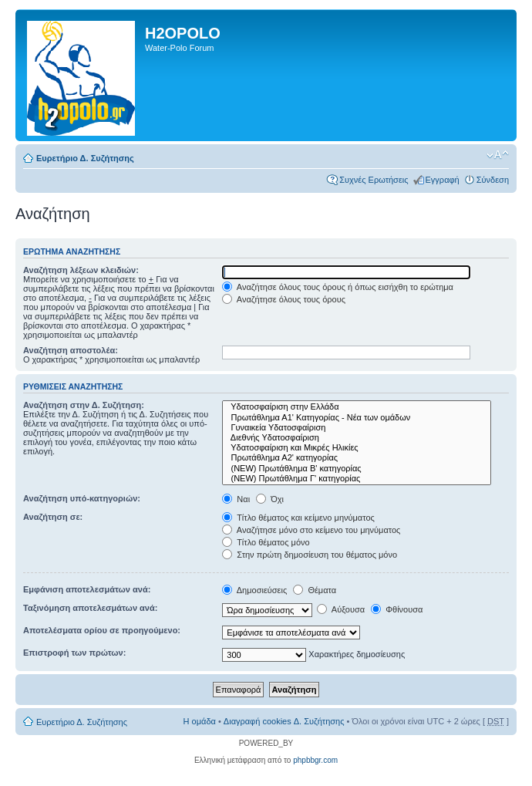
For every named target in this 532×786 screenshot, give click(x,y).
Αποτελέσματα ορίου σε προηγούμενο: (102, 630)
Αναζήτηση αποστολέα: (71, 350)
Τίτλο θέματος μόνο (266, 542)
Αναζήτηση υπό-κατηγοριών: (82, 498)
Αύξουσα (341, 609)
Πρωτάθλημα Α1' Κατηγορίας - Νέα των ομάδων (357, 418)
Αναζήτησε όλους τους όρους (284, 299)
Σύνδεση (493, 180)
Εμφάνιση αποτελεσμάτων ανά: (87, 589)
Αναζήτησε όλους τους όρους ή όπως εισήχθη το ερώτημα (338, 287)
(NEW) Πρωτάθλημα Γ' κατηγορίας (357, 479)
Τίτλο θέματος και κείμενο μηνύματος (298, 518)
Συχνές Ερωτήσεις (374, 180)
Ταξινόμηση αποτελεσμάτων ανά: (90, 608)
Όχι (270, 499)
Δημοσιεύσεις (254, 590)
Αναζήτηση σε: (53, 517)
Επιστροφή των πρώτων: (74, 653)
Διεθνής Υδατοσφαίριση (357, 438)
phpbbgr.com (315, 760)
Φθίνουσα (397, 609)
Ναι (236, 499)
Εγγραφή (443, 180)
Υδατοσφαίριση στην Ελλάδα (357, 407)
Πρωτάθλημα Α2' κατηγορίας (357, 458)
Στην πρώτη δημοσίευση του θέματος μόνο (310, 555)
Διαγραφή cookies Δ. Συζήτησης (284, 721)
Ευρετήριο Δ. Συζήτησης (85, 158)
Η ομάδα (200, 721)
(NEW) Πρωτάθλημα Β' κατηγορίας (357, 469)
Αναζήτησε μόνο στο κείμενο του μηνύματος (311, 530)
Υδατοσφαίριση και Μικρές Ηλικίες (357, 448)
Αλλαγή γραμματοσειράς (498, 155)
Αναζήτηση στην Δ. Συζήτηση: (84, 405)
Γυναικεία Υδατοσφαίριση (357, 428)
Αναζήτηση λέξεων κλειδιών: (81, 270)
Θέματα (315, 590)
